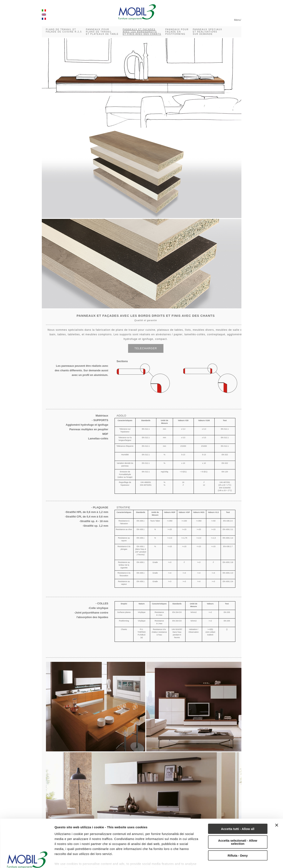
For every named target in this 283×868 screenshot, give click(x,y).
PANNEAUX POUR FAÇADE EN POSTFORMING (177, 32)
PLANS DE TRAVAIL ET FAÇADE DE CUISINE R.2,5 (64, 31)
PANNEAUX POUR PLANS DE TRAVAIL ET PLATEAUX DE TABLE (102, 32)
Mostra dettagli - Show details (77, 860)
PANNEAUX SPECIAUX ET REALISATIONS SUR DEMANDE (208, 32)
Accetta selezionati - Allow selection (238, 811)
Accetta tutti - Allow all (238, 797)
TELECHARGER (146, 348)
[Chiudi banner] (277, 794)
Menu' (238, 20)
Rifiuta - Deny (238, 824)
